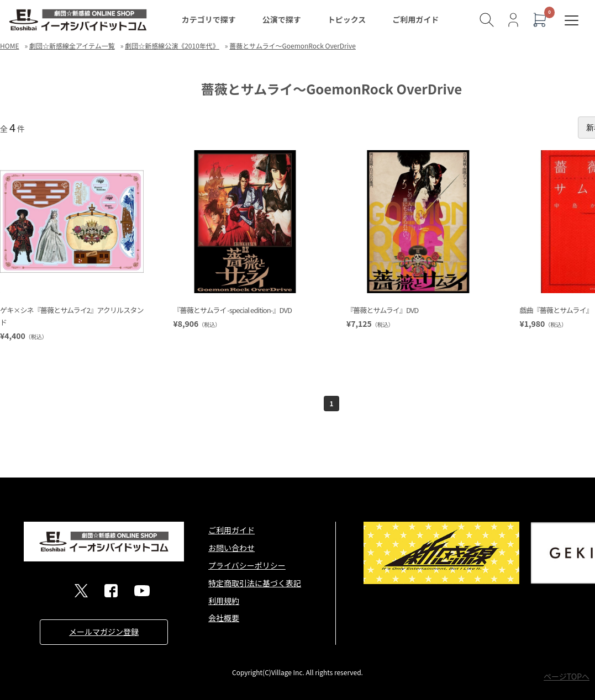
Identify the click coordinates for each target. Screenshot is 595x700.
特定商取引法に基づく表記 (255, 583)
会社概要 (224, 618)
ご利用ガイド (415, 19)
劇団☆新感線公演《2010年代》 (172, 46)
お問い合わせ (231, 548)
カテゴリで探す (209, 19)
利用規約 (224, 601)
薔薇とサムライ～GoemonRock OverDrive (293, 46)
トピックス (347, 19)
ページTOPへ (567, 676)
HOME (9, 46)
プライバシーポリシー (247, 565)
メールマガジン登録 (104, 632)
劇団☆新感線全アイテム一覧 (72, 46)
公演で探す (282, 19)
